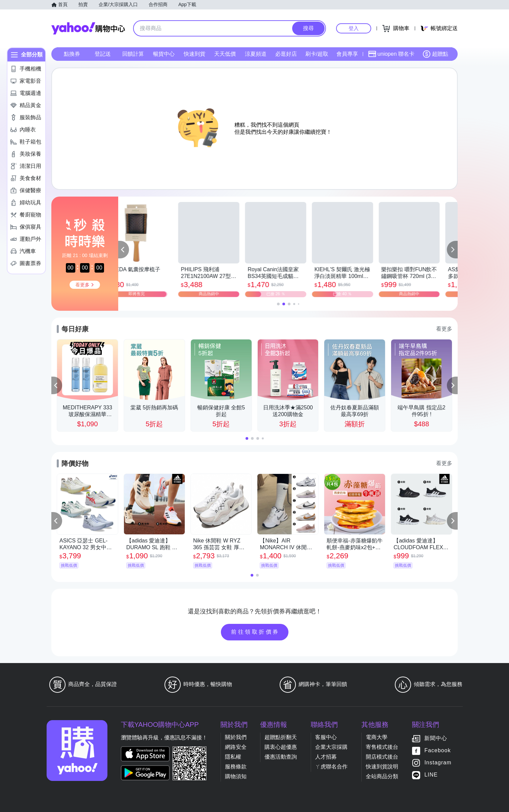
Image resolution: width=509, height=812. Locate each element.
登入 (354, 28)
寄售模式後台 (382, 747)
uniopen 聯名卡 (391, 54)
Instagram (438, 763)
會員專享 (347, 54)
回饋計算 (133, 54)
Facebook (437, 751)
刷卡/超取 (317, 54)
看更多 (444, 329)
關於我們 (236, 737)
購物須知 (236, 776)
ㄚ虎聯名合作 (331, 767)
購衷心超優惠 (281, 747)
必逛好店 (286, 54)
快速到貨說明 (382, 767)
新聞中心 (436, 739)
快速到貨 (195, 54)
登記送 (103, 54)
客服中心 (326, 737)
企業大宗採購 (331, 747)
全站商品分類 (382, 776)
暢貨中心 (164, 54)
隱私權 (233, 757)
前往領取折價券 (255, 632)
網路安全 (236, 747)
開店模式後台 (382, 757)
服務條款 (236, 767)
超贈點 (435, 54)
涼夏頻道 (256, 54)
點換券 (72, 54)
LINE (431, 775)
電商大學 (377, 737)
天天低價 (225, 54)
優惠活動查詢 (281, 757)
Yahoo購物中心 (88, 28)
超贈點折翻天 (281, 737)
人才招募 (326, 757)
